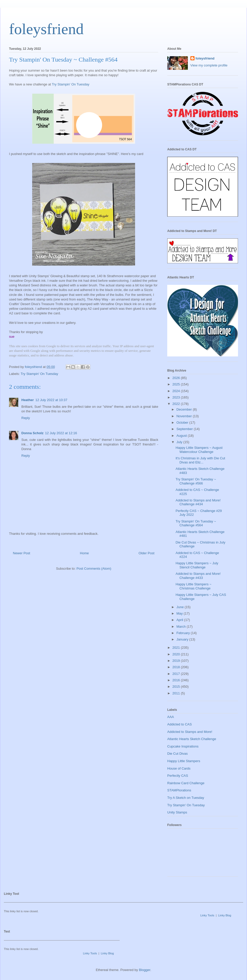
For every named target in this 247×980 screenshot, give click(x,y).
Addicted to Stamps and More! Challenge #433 (198, 576)
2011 (177, 693)
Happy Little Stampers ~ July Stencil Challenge (197, 565)
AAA (171, 717)
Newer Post (21, 553)
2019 (177, 661)
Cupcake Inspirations (183, 746)
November (185, 416)
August (182, 436)
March (182, 627)
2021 (177, 648)
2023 (177, 397)
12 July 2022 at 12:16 (61, 433)
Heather (28, 400)
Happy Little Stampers (184, 761)
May (180, 613)
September (185, 429)
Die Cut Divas (177, 754)
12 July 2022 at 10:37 (51, 400)
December (185, 409)
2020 (177, 654)
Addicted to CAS (179, 724)
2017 (177, 674)
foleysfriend (46, 29)
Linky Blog (225, 915)
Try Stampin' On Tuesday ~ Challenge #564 (196, 523)
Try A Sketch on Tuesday (186, 798)
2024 (177, 391)
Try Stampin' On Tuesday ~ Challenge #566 (196, 481)
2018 (177, 667)
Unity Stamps (177, 812)
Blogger (145, 970)
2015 (177, 687)
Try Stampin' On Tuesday (70, 84)
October (183, 423)
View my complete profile (209, 65)
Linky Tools (207, 915)
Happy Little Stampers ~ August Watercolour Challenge (199, 450)
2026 (177, 378)
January (183, 639)
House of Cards (179, 768)
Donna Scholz (32, 433)
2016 (177, 680)
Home (85, 553)
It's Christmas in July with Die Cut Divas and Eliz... (200, 460)
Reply (26, 418)
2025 (177, 384)
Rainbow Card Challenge (186, 783)
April (180, 620)
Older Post (147, 553)
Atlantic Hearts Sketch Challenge (192, 739)
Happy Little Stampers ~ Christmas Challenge (193, 586)
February (184, 633)
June (181, 607)
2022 (177, 404)
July (180, 442)
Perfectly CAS (178, 776)
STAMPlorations (179, 790)
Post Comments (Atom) (94, 569)
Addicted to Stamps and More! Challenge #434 (198, 502)
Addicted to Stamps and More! (190, 732)
